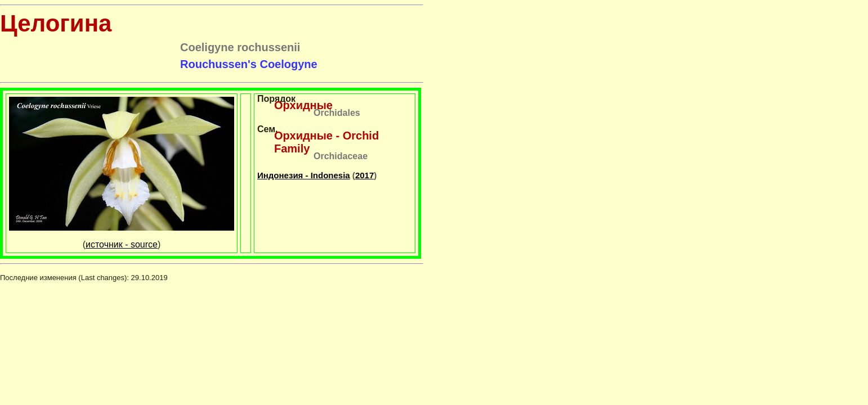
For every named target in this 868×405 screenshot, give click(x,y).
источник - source (122, 244)
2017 (364, 175)
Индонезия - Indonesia (304, 175)
